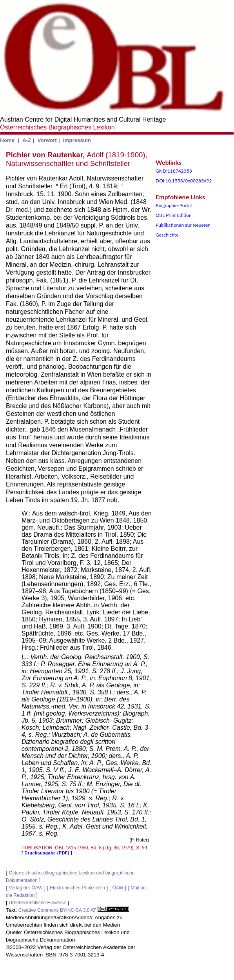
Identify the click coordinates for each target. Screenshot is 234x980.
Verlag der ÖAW (25, 888)
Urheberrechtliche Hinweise (37, 903)
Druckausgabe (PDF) (47, 853)
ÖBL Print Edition (174, 215)
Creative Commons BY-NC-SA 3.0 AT (74, 910)
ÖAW (118, 888)
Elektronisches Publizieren (77, 888)
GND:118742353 (174, 171)
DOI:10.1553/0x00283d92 (184, 181)
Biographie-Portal (174, 205)
